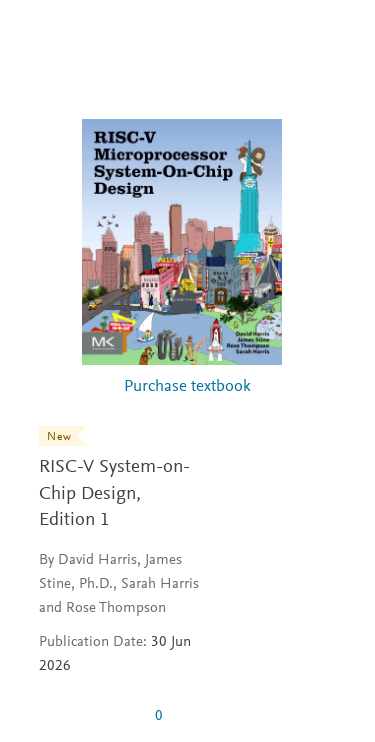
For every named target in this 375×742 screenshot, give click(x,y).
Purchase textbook (187, 387)
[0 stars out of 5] (89, 716)
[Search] (336, 38)
